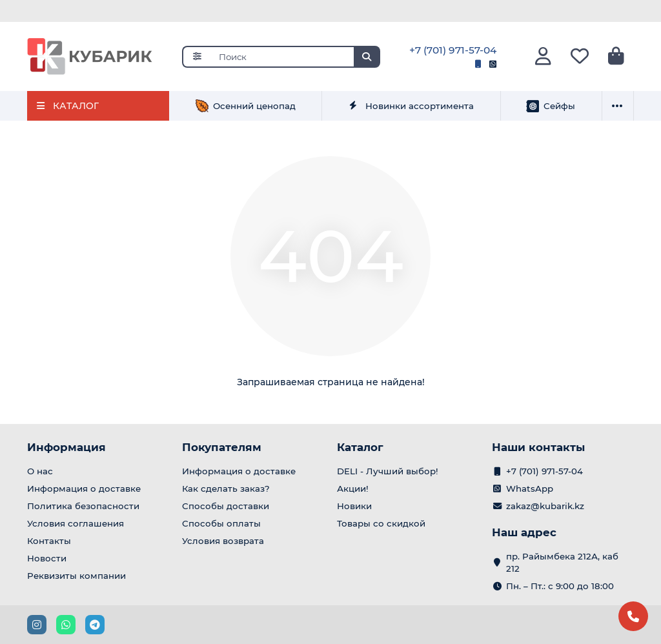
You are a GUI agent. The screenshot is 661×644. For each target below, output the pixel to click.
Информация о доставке (84, 488)
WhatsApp (530, 488)
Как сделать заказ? (226, 488)
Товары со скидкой (381, 523)
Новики (354, 506)
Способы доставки (226, 506)
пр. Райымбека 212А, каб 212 (562, 562)
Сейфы (551, 106)
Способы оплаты (221, 523)
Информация (66, 447)
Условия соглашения (76, 523)
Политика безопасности (83, 506)
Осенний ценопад (246, 106)
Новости (47, 558)
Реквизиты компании (76, 576)
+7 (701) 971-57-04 (453, 50)
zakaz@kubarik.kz (545, 506)
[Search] (296, 57)
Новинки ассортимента (411, 106)
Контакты (49, 541)
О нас (40, 471)
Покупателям (222, 447)
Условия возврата (223, 541)
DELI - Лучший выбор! (388, 471)
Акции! (353, 488)
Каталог (360, 447)
